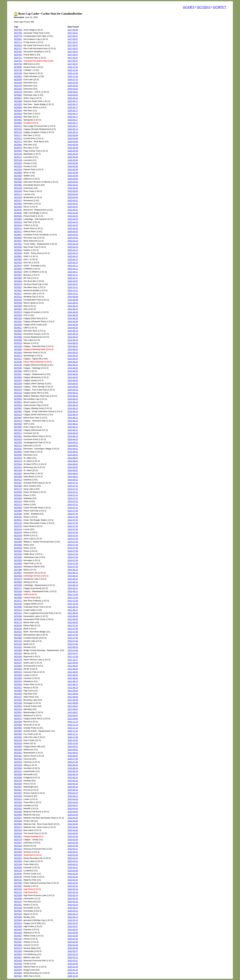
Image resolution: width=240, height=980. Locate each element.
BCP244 (18, 169)
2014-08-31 (73, 306)
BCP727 (18, 48)
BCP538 (18, 303)
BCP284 (18, 675)
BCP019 (18, 567)
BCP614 (18, 539)
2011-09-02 (73, 675)
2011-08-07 (73, 706)
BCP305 (18, 852)
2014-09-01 (73, 303)
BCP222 (18, 849)
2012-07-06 (73, 638)
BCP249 (18, 191)
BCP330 (18, 424)
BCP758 (18, 64)
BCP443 (18, 833)
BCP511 (18, 228)
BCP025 (18, 163)
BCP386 (18, 598)
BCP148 (18, 864)
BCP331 (18, 886)
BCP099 (18, 545)
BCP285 (18, 678)
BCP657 (18, 235)
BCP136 (18, 740)
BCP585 (18, 607)
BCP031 (18, 520)
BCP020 (18, 117)
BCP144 (18, 529)
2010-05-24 (73, 765)
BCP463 (18, 281)
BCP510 (18, 222)
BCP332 (18, 653)
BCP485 (18, 278)
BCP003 (18, 867)
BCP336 (18, 821)
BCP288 (18, 895)
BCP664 (18, 123)
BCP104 (18, 644)
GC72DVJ (204, 7)
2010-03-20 (73, 871)
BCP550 (18, 492)
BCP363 (18, 694)
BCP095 (18, 349)
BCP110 (18, 415)
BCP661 (18, 256)
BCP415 (18, 672)
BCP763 (18, 52)
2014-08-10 (73, 433)
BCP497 (18, 418)
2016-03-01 (73, 92)
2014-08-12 (73, 408)
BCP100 (18, 629)
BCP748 (18, 73)
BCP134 (18, 871)
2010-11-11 (73, 734)
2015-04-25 (73, 216)
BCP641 (18, 39)
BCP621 (18, 328)
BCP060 (18, 746)
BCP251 (18, 905)
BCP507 (18, 287)
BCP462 (18, 684)
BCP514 (18, 356)
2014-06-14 (73, 582)
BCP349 (18, 536)
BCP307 (18, 936)
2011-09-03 (73, 669)
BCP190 (18, 346)
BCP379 (18, 970)
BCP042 (18, 495)
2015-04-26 (73, 213)
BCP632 (18, 213)
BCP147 (18, 902)
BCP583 (18, 582)
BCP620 (18, 272)
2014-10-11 (73, 287)
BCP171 (18, 588)
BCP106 (18, 657)
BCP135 (18, 641)
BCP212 (18, 446)
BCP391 (18, 700)
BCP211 (18, 359)
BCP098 (18, 898)
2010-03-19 (73, 886)
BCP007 (18, 241)
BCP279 (18, 660)
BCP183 (18, 914)
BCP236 (18, 591)
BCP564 (18, 259)
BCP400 (18, 920)
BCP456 (18, 619)
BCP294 (18, 625)
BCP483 (18, 511)
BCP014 (18, 387)
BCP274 (18, 390)
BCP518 (18, 343)
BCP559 (18, 576)
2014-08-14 (73, 402)
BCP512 (18, 138)
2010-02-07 (73, 961)
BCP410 (18, 467)
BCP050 (18, 728)
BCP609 (18, 107)
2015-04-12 (73, 250)
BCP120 (18, 393)
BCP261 (18, 321)
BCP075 (18, 148)
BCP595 (18, 594)
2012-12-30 (73, 594)
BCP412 (18, 480)
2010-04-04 (73, 809)
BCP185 (18, 368)
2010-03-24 (73, 858)
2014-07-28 (73, 560)
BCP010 (18, 923)
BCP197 (18, 663)
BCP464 (18, 737)
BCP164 (18, 89)
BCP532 (18, 334)
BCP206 (18, 557)
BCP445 (18, 930)
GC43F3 (189, 7)
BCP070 (18, 210)
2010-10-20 (73, 743)
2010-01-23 (73, 967)
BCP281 (18, 411)
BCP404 (18, 352)
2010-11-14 (73, 722)
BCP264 (18, 442)
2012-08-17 (73, 610)
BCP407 (18, 942)
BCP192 (18, 889)
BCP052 (18, 706)
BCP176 (18, 86)
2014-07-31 (73, 483)
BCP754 (18, 61)
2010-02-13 (73, 957)
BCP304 (18, 784)
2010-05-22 (73, 778)
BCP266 (18, 725)
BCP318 (18, 722)
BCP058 (18, 498)
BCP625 (18, 238)
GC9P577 (220, 7)
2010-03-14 (73, 908)
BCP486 (18, 101)
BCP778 (18, 36)
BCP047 (18, 715)
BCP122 (18, 892)
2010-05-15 (73, 793)
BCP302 (18, 911)
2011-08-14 (73, 681)
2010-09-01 (73, 746)
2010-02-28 (73, 936)
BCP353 (18, 669)
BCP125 (18, 604)
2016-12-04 (73, 67)
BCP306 (18, 477)
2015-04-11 (73, 266)
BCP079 (18, 532)
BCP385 (18, 185)
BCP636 (18, 371)
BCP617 (18, 294)
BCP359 (18, 951)
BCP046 (18, 455)
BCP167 (18, 501)
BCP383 (18, 176)
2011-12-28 (73, 657)
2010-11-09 (73, 737)
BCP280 (18, 778)
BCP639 (18, 396)
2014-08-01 (73, 446)
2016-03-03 (73, 83)
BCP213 (18, 421)
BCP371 (18, 142)
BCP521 (18, 688)
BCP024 (18, 111)
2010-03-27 (73, 849)
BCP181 (18, 756)
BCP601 (18, 290)
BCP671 (18, 232)
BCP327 (18, 200)
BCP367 (18, 957)
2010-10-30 (73, 740)
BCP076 (18, 681)
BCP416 (18, 802)
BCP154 (18, 709)
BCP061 (18, 204)
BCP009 (18, 325)
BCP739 (18, 70)
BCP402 (18, 508)
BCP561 (18, 436)
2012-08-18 (73, 607)
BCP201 (18, 244)
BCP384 (18, 514)
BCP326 (18, 796)
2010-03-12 (73, 917)
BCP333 (18, 964)
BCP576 (18, 526)
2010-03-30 (73, 836)
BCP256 (18, 551)
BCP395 (18, 486)
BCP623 (18, 45)
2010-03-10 (73, 923)
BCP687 (18, 98)
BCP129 (18, 188)
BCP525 (18, 635)
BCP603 (18, 399)
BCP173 (18, 622)
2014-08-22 (73, 343)
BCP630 (18, 179)
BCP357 (18, 843)
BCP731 (18, 58)
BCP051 (18, 712)
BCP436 (18, 967)
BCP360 (18, 638)
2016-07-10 (73, 79)
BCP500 (18, 427)
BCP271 (18, 827)
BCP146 (18, 470)
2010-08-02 (73, 750)
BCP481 (18, 120)
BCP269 (18, 340)
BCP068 (18, 945)
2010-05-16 (73, 781)
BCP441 (18, 613)
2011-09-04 (73, 666)
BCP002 (18, 874)
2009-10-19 (73, 976)
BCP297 (18, 380)
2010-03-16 (73, 898)
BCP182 (18, 647)
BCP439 (18, 961)
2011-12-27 (73, 660)
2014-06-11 (73, 588)
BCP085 (18, 824)
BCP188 (18, 570)
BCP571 (18, 601)
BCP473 (18, 579)
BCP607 (18, 573)
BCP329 (18, 315)
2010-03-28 (73, 843)
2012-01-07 (73, 653)
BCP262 (18, 809)
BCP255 (18, 104)
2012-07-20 (73, 625)
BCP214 (18, 610)
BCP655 (18, 331)
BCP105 (18, 554)
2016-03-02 (73, 89)
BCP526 (18, 560)
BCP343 (18, 830)
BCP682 (18, 95)
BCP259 (18, 585)
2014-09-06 (73, 297)
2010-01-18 (73, 973)
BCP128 (18, 154)
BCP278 (18, 92)
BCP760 (18, 55)
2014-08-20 (73, 368)
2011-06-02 (73, 719)
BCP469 (18, 563)
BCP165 (18, 430)
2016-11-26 (73, 76)
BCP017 (18, 433)
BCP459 (18, 973)
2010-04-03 (73, 830)
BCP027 (18, 787)
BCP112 (18, 194)
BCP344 (18, 464)
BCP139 (18, 365)
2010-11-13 (73, 725)
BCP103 (18, 750)
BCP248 (18, 197)
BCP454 (18, 976)
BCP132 (18, 523)
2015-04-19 (73, 241)
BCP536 (18, 253)
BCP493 (18, 734)
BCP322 (18, 793)
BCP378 (18, 781)
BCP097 (18, 374)
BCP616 (18, 225)
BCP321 (18, 790)
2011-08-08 (73, 700)
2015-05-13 (73, 129)
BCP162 (18, 129)
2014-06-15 (73, 573)
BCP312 (18, 297)
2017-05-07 (73, 33)
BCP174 (18, 489)
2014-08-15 (73, 393)
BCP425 (18, 439)
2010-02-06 (73, 964)
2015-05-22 (73, 98)
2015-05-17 (73, 101)
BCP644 (18, 250)
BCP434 (18, 300)
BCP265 (18, 861)
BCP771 (18, 42)
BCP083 (18, 731)
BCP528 (18, 216)
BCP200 (18, 926)
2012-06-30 (73, 647)
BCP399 (18, 917)
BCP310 (18, 762)
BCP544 (18, 151)
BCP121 (18, 771)
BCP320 (18, 855)
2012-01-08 (73, 650)
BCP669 (18, 173)
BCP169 (18, 384)
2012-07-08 (73, 629)
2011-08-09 (73, 691)
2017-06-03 (73, 30)
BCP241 (18, 449)
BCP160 (18, 318)
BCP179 (18, 840)
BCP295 (18, 306)
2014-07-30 (73, 511)
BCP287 (18, 473)
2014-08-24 (73, 331)
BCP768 (18, 33)
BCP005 (18, 815)
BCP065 (18, 377)
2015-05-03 (73, 182)
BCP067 (18, 408)
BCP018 (18, 743)
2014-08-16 (73, 390)
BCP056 (18, 691)
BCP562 (18, 76)
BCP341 (18, 753)
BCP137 (18, 697)
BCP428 (18, 362)
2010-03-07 (73, 926)
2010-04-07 (73, 805)
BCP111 (18, 157)
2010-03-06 (73, 933)
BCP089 (18, 337)
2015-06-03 (73, 95)
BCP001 (18, 836)
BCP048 (18, 774)
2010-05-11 (73, 796)
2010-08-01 (73, 753)
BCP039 (18, 182)
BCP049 (18, 79)
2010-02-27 (73, 951)
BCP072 (18, 312)
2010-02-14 (73, 954)
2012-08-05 (73, 613)
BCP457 (18, 483)
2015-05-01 (73, 200)
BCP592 (18, 269)
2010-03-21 (73, 861)
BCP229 (18, 765)
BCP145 (18, 939)
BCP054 (18, 954)
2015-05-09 (73, 135)
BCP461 (18, 858)
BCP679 (18, 284)
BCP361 (18, 309)
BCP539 (18, 247)
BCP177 (18, 135)
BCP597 (18, 275)
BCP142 (18, 132)
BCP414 (18, 799)
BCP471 (18, 126)
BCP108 (18, 805)
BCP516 (18, 263)
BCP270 (18, 461)
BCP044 (18, 458)
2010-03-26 (73, 855)
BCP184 (18, 846)
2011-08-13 (73, 684)
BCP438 (18, 883)
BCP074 (18, 719)
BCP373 (18, 948)
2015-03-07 (73, 281)
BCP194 (18, 877)
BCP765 (18, 30)
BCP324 (18, 166)
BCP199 (18, 703)
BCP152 (18, 759)
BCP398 (18, 650)
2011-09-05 (73, 663)
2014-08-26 (73, 312)
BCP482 (18, 666)
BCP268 (18, 542)
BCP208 (18, 616)
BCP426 (18, 812)
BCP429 (18, 933)
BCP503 (18, 405)
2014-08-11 (73, 430)
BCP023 (18, 114)
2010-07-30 (73, 759)
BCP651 (18, 402)
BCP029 (18, 548)
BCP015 (18, 632)
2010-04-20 (73, 799)
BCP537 (18, 266)
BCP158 (18, 908)
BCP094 (18, 145)
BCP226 (18, 207)
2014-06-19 (73, 570)
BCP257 (18, 818)
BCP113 (18, 505)
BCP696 (18, 67)
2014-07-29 (73, 557)
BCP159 (18, 83)
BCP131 (18, 880)
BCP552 (18, 452)
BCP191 (18, 517)
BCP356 (18, 768)
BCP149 (18, 160)
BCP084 (18, 219)
